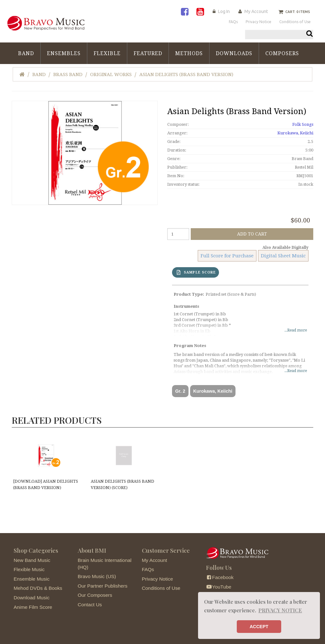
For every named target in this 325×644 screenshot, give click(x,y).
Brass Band (68, 74)
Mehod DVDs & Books (38, 588)
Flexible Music (29, 569)
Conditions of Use (161, 588)
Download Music (32, 598)
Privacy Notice (157, 579)
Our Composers (95, 595)
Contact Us (90, 605)
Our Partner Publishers (103, 586)
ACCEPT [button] (259, 627)
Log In (224, 11)
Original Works (111, 74)
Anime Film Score (33, 607)
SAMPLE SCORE (196, 272)
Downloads (234, 53)
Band (26, 53)
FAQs (148, 569)
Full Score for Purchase (227, 256)
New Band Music (32, 560)
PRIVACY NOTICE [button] (280, 610)
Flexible (107, 53)
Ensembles (64, 53)
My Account (256, 11)
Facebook (220, 577)
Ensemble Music (32, 579)
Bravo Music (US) (97, 576)
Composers (282, 53)
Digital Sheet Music (283, 256)
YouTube (219, 587)
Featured (148, 53)
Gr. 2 (180, 391)
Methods (189, 53)
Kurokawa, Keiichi (295, 133)
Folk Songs (303, 124)
